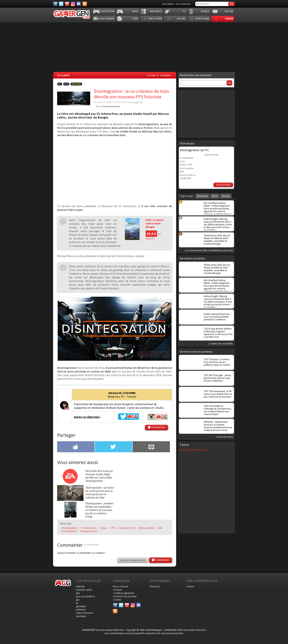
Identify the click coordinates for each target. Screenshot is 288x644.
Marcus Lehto (147, 528)
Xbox (135, 11)
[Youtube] (67, 4)
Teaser (104, 528)
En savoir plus (223, 185)
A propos (117, 590)
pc (77, 603)
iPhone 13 (155, 586)
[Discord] (79, 4)
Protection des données (125, 596)
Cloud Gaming (106, 19)
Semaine (202, 196)
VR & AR (229, 11)
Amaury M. (137, 102)
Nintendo (156, 11)
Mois (215, 196)
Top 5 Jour (186, 196)
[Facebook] (55, 4)
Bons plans (202, 19)
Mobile (205, 11)
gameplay (81, 606)
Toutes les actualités (222, 343)
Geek (135, 19)
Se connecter (183, 4)
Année (226, 196)
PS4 (66, 84)
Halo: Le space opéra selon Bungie (155, 223)
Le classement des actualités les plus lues (210, 250)
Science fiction (127, 528)
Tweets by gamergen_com (194, 450)
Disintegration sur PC (194, 150)
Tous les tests (225, 437)
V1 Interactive (89, 528)
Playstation (107, 11)
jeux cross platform (85, 596)
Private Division (89, 531)
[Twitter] (61, 4)
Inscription (168, 4)
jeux (78, 593)
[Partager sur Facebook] (76, 447)
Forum (229, 19)
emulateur (81, 616)
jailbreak (80, 586)
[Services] (85, 4)
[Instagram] (73, 4)
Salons (181, 19)
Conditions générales (123, 593)
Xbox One (76, 84)
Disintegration (70, 528)
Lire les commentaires (133, 560)
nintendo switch (84, 590)
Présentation (69, 531)
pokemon (81, 610)
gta (78, 600)
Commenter (158, 427)
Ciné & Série (155, 19)
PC (184, 11)
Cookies (117, 600)
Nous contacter (121, 586)
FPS (113, 528)
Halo (160, 528)
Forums (190, 586)
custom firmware (84, 613)
